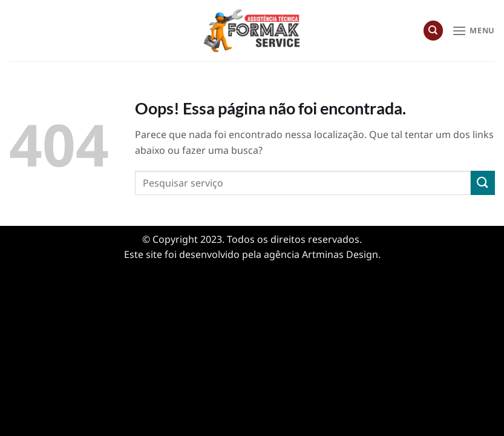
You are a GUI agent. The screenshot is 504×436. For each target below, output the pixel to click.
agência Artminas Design (321, 254)
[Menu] (473, 31)
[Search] (433, 31)
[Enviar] (483, 183)
